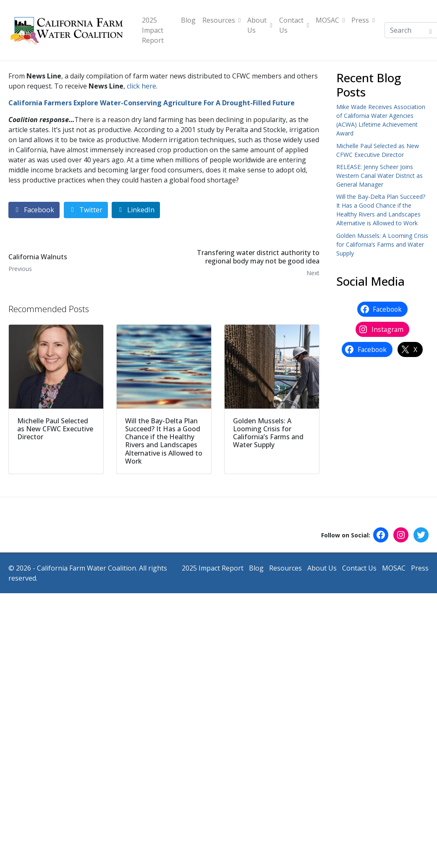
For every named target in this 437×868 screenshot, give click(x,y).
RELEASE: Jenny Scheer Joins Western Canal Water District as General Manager (379, 176)
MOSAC (330, 20)
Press (363, 20)
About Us (260, 25)
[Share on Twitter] (86, 210)
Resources (221, 20)
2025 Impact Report (153, 30)
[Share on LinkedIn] (136, 210)
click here (141, 86)
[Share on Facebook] (34, 210)
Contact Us (294, 25)
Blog (188, 20)
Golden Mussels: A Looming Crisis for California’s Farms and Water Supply (382, 244)
